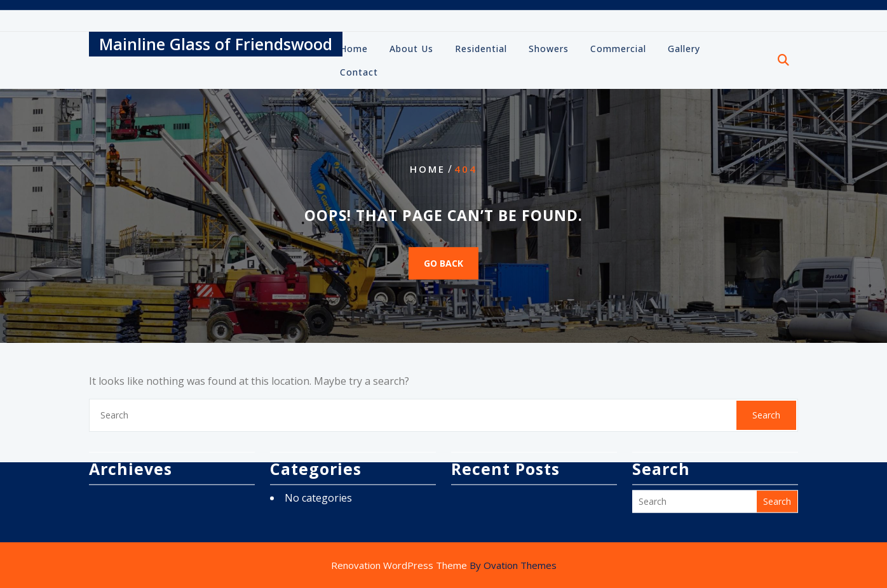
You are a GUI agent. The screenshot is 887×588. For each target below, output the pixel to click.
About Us (411, 50)
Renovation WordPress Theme (444, 565)
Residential (481, 50)
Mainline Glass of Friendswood (216, 45)
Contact (359, 73)
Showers (549, 50)
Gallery (684, 50)
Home (354, 50)
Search (766, 415)
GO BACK (443, 263)
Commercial (618, 50)
